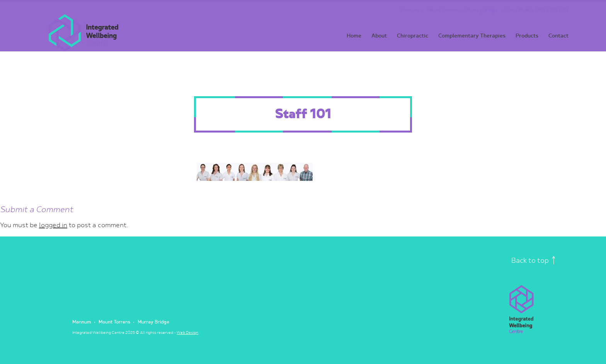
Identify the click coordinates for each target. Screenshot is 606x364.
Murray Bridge (482, 10)
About (379, 36)
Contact (558, 36)
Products (527, 36)
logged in (53, 225)
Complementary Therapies (472, 36)
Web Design (187, 333)
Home (354, 36)
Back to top (533, 261)
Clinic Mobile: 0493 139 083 (537, 10)
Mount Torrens (443, 10)
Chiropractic (413, 36)
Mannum (409, 10)
